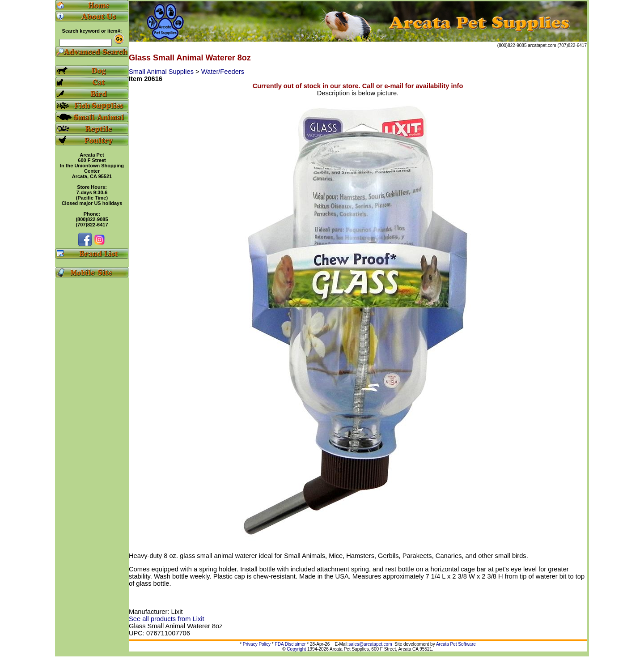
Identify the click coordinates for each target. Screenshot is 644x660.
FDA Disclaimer (290, 644)
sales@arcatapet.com (371, 644)
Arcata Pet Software (456, 644)
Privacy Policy (257, 644)
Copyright (296, 649)
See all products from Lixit (167, 619)
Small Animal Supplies (162, 72)
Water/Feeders (223, 72)
